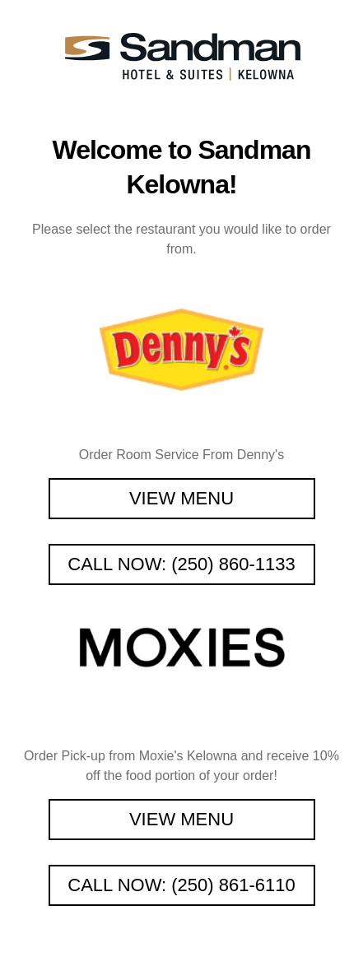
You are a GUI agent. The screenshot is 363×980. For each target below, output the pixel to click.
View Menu (181, 498)
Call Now (181, 564)
